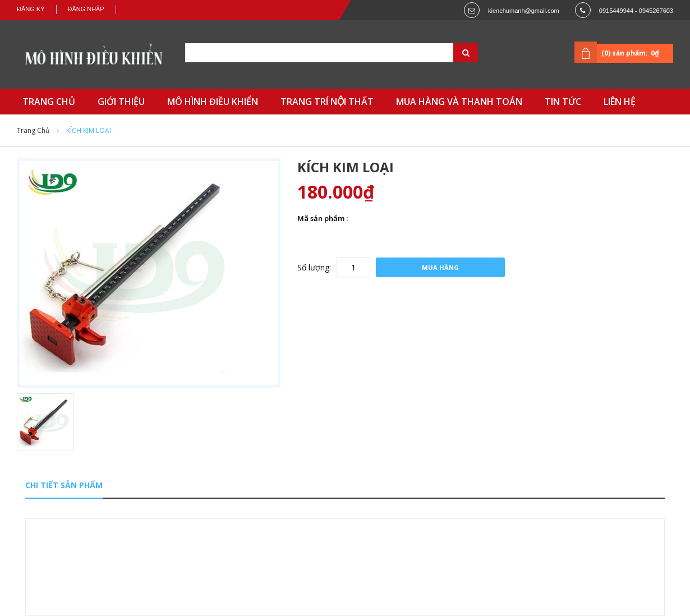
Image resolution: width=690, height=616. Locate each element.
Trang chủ (33, 130)
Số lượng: (314, 267)
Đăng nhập (86, 9)
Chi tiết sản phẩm (64, 485)
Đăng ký (31, 9)
